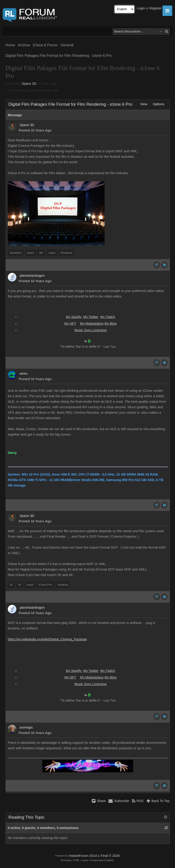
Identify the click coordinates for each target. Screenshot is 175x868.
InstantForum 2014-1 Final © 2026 (94, 856)
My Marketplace (92, 324)
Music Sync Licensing (91, 330)
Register (156, 8)
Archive (24, 45)
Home (10, 45)
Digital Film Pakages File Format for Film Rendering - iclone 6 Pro (59, 56)
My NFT (70, 324)
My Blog (110, 324)
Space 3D (29, 84)
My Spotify (74, 317)
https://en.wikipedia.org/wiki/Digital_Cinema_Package (47, 639)
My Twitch (108, 317)
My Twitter (91, 317)
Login (141, 8)
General (67, 45)
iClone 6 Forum (45, 45)
